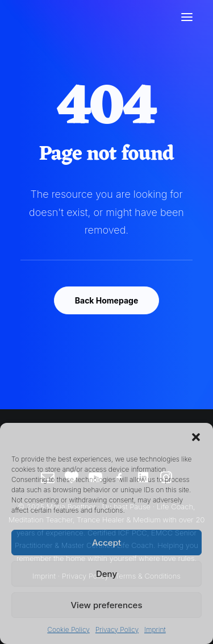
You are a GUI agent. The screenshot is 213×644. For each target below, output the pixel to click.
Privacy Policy (117, 630)
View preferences (106, 605)
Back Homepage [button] (107, 300)
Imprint (155, 630)
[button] (196, 437)
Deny (106, 574)
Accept (106, 543)
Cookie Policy (68, 630)
